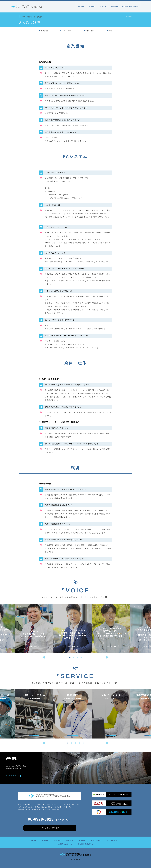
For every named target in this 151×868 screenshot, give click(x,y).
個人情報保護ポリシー (87, 844)
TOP (23, 17)
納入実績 (100, 296)
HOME (34, 840)
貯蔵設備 (49, 407)
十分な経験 (54, 567)
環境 (109, 31)
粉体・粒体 (89, 31)
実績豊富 (69, 89)
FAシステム (66, 31)
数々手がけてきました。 (79, 344)
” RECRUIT (14, 776)
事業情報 (81, 7)
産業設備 (43, 31)
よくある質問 (112, 840)
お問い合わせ (96, 840)
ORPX (48, 173)
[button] (70, 657)
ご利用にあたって (65, 844)
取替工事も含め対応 (61, 449)
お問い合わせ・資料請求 (50, 828)
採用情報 (115, 7)
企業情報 (103, 7)
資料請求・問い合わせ (130, 7)
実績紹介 (92, 7)
